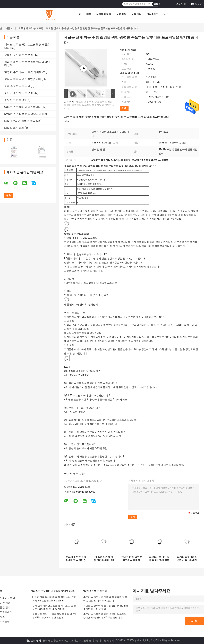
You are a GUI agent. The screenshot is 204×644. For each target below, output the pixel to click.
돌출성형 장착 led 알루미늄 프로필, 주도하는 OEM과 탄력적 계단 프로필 (55, 616)
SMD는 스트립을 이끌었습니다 (23, 114)
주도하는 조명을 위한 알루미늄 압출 (165, 465)
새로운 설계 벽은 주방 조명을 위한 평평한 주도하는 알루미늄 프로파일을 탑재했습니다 (89, 105)
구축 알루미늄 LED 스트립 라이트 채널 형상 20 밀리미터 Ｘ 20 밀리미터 (54, 607)
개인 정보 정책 (33, 640)
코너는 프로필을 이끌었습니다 (23, 79)
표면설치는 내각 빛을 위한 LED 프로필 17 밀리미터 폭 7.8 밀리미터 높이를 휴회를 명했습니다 (159, 559)
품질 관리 (136, 14)
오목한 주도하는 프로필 (31, 28)
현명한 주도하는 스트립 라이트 (23, 72)
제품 (89, 14)
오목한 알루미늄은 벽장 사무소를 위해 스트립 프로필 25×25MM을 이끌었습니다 (187, 559)
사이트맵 (5, 622)
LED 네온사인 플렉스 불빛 (20, 121)
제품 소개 (11, 28)
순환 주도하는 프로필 (17, 86)
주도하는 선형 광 (14, 100)
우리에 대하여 (104, 14)
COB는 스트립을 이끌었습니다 (23, 107)
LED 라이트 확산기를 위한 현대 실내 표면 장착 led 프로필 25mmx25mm (54, 599)
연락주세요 (152, 14)
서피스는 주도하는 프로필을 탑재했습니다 (53, 591)
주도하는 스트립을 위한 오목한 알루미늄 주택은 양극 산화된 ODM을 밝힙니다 (105, 616)
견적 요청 (181, 4)
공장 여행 (121, 14)
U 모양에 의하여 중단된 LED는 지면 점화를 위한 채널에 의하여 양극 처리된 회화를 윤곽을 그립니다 (76, 559)
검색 (156, 4)
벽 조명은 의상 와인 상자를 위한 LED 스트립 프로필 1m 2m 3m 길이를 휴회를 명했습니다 (104, 559)
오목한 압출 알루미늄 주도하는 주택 (89, 465)
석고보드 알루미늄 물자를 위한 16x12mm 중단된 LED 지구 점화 (105, 607)
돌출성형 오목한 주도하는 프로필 (127, 465)
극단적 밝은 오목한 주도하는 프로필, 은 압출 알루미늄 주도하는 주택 (131, 559)
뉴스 (166, 14)
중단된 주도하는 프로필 (19, 93)
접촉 (124, 108)
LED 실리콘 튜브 (14, 128)
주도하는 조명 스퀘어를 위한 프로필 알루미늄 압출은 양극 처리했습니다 (105, 599)
